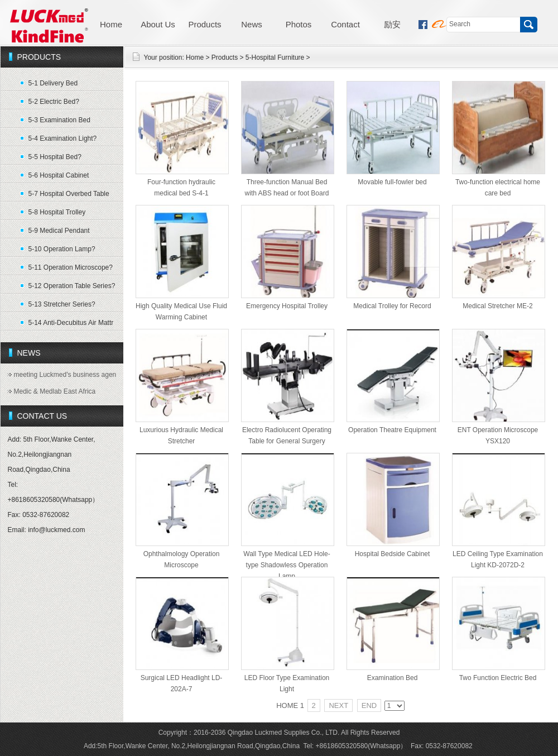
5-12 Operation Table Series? (72, 286)
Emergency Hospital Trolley (287, 306)
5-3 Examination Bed (59, 120)
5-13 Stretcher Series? (62, 304)
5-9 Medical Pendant (59, 231)
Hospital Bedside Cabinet (393, 554)
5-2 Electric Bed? (54, 102)
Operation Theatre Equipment (392, 430)
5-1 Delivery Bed (53, 83)
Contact (345, 24)
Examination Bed (393, 678)
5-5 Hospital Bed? (55, 157)
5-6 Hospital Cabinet (59, 175)
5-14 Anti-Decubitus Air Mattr (71, 323)
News (252, 24)
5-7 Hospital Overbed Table (69, 194)
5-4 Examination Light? (63, 138)
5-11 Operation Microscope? (71, 267)
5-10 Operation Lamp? (62, 249)
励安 (392, 24)
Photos (299, 24)
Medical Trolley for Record (392, 306)
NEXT (338, 705)
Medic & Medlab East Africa (55, 391)
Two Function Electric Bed (498, 678)
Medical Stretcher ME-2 (497, 306)
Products (205, 24)
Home (111, 24)
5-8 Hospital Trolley (57, 212)
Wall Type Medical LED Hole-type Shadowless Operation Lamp (287, 565)
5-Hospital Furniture (275, 58)
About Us (158, 24)
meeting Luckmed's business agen (65, 375)
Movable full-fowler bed (392, 182)
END (369, 705)
